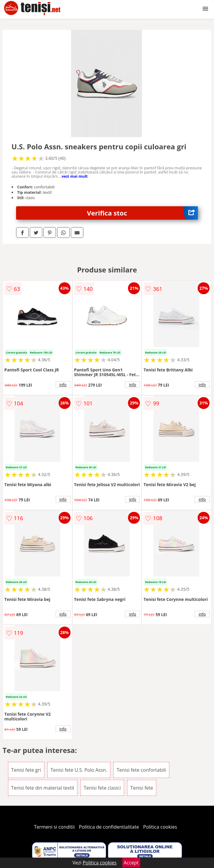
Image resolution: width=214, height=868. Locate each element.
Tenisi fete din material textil (43, 788)
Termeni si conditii (54, 827)
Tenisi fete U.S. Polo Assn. (79, 770)
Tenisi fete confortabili (141, 770)
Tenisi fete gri (26, 770)
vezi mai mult (75, 176)
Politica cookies (160, 827)
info (63, 385)
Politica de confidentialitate (109, 827)
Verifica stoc (142, 213)
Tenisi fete (142, 788)
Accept (131, 863)
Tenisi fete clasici (102, 788)
